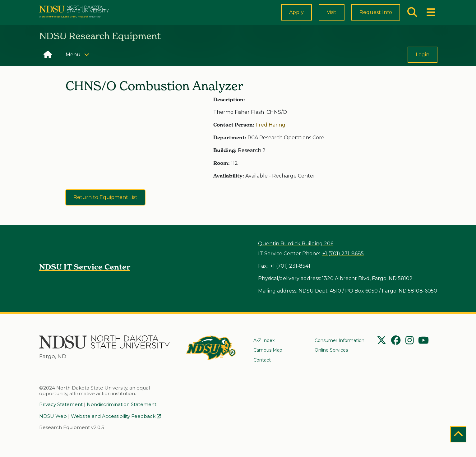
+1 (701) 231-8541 (290, 266)
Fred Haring (270, 135)
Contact (262, 361)
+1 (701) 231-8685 (343, 254)
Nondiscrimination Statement (122, 405)
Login (423, 65)
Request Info (376, 17)
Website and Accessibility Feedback (116, 417)
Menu (79, 65)
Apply (296, 17)
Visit (332, 18)
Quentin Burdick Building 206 (296, 244)
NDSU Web (53, 417)
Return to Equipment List (105, 208)
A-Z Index (264, 341)
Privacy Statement (61, 405)
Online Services (331, 351)
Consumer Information (340, 341)
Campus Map (268, 351)
